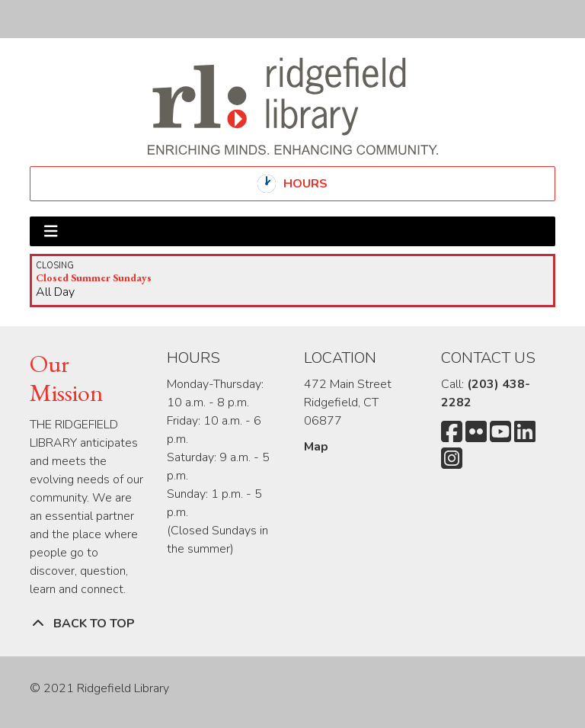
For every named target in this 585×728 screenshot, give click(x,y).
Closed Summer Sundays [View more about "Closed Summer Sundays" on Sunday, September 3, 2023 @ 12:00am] (94, 277)
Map (316, 447)
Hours (318, 184)
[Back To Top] (292, 624)
